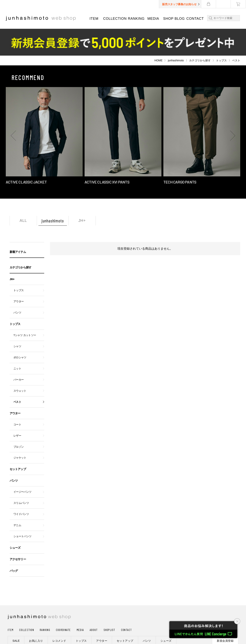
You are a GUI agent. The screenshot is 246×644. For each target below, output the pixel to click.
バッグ (14, 544)
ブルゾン (19, 420)
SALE (16, 614)
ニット (17, 342)
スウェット (20, 364)
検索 (210, 18)
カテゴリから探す (200, 34)
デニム (17, 498)
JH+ (82, 194)
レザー (17, 409)
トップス (221, 34)
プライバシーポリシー (75, 625)
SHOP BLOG (174, 19)
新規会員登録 (225, 614)
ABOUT (94, 603)
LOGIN (214, 604)
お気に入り (36, 614)
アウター (19, 275)
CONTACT (195, 19)
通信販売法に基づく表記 (112, 625)
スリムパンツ (21, 476)
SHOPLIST (109, 603)
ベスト (17, 375)
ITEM (94, 19)
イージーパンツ (22, 465)
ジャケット (20, 431)
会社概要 (48, 625)
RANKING (136, 19)
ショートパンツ (22, 510)
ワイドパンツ (21, 487)
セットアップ (18, 442)
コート (17, 398)
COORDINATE (63, 603)
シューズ (15, 521)
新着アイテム (18, 225)
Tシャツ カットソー (25, 308)
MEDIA (153, 19)
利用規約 (141, 625)
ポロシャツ (20, 331)
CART (231, 604)
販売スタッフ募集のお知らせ (180, 4)
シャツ (17, 320)
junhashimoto (176, 34)
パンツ (17, 286)
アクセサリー (18, 532)
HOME (159, 34)
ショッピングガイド (22, 625)
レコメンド (59, 614)
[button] (13, 109)
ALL (23, 194)
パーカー (19, 353)
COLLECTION (115, 19)
